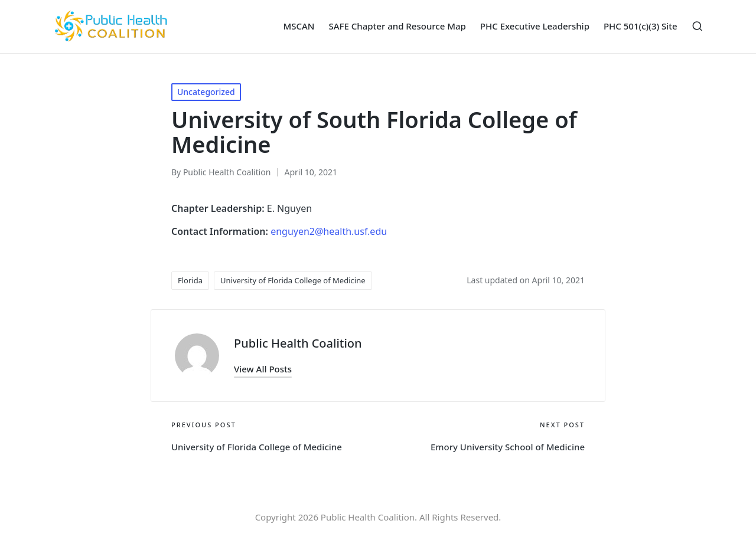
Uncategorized (206, 92)
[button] (263, 369)
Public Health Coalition (298, 343)
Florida (190, 280)
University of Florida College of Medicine (293, 280)
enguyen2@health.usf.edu (329, 231)
